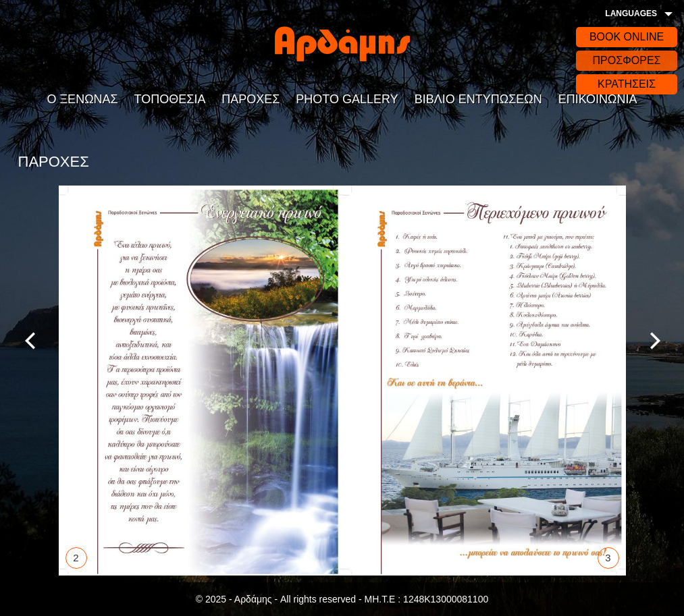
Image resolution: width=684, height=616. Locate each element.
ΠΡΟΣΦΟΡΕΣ (626, 60)
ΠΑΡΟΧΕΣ (251, 99)
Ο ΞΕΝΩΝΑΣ (82, 99)
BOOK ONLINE (627, 37)
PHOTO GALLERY (347, 99)
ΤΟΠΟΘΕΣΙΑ (170, 99)
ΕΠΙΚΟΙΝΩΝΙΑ (598, 99)
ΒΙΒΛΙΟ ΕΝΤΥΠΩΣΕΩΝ (478, 99)
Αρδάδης (342, 44)
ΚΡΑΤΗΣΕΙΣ (627, 84)
